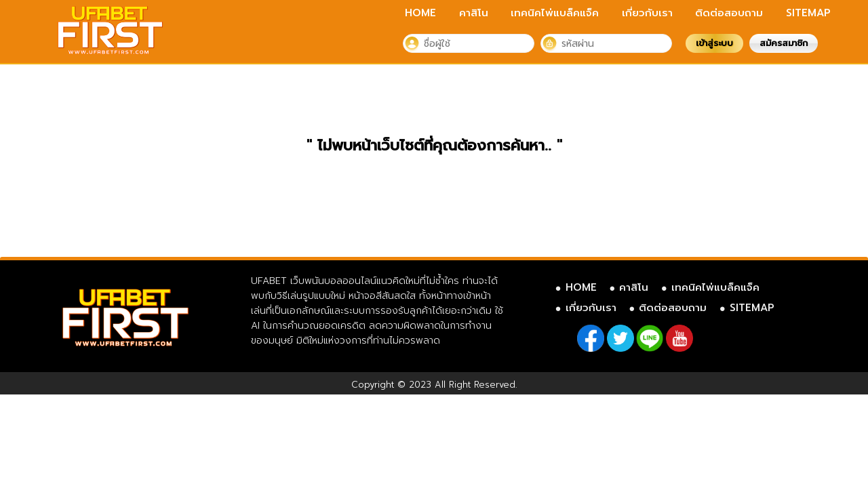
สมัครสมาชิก (784, 43)
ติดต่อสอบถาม (729, 13)
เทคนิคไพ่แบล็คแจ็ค (555, 13)
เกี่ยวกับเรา (647, 13)
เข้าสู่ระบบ (714, 43)
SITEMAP (808, 13)
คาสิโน (474, 13)
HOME (420, 13)
